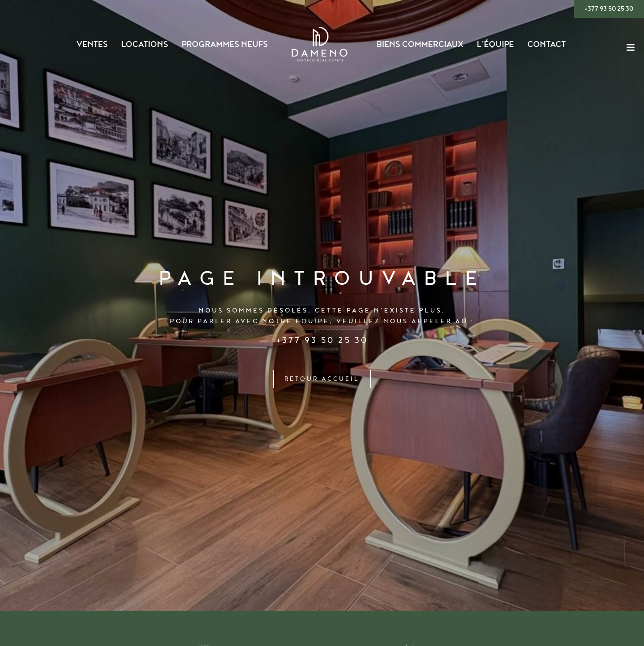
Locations (145, 45)
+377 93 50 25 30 (322, 340)
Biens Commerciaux (420, 45)
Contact (547, 45)
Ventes (92, 45)
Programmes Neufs (225, 45)
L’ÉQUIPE (495, 45)
